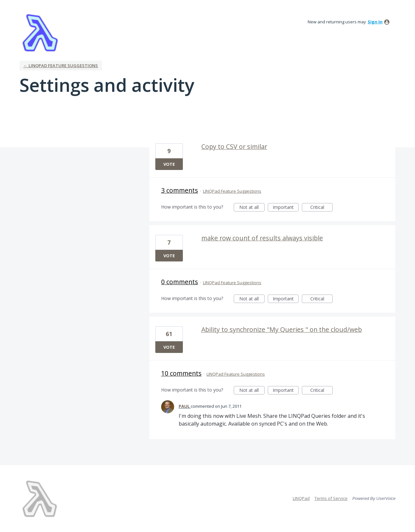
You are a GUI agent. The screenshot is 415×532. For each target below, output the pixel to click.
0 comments (180, 282)
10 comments (181, 373)
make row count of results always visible (262, 238)
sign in (375, 22)
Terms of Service (331, 498)
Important (286, 208)
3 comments (180, 190)
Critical (321, 208)
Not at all (252, 208)
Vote (169, 164)
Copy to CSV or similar (234, 146)
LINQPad (301, 498)
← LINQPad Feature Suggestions (61, 66)
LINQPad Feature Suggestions (232, 191)
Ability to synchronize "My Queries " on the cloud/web (282, 329)
